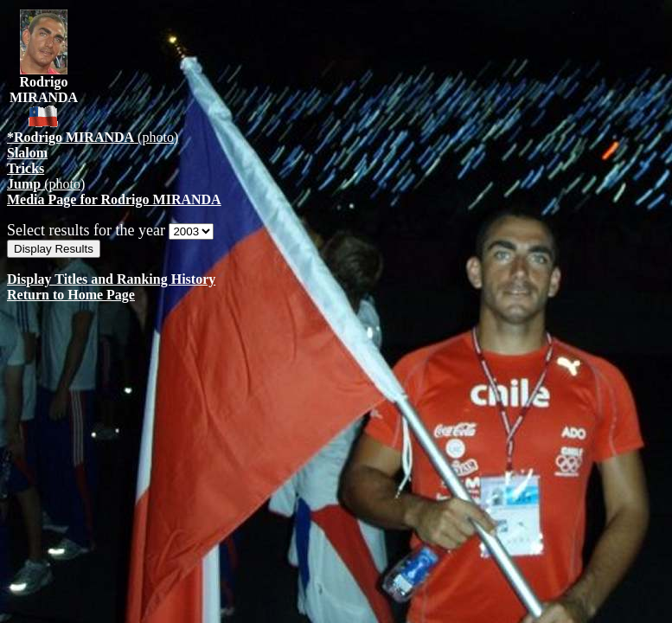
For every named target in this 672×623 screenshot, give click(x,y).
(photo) (93, 137)
